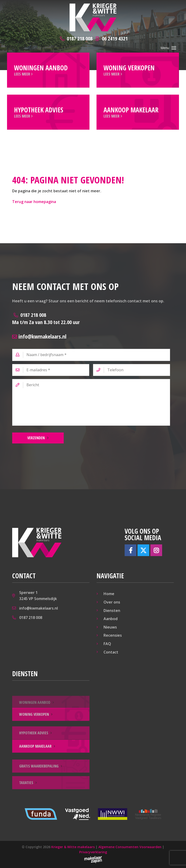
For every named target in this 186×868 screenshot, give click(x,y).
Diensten (112, 611)
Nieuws (110, 627)
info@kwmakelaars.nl (39, 336)
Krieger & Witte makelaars (73, 847)
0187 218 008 (46, 318)
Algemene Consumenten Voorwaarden (130, 847)
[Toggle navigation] (174, 48)
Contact (111, 652)
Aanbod (111, 619)
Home (109, 594)
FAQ (107, 644)
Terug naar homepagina (34, 202)
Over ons (112, 602)
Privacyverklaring (93, 852)
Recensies (113, 635)
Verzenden (36, 438)
